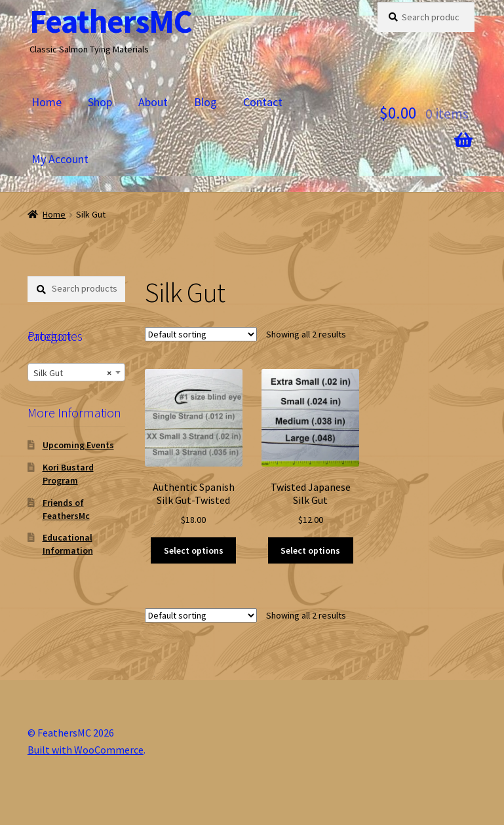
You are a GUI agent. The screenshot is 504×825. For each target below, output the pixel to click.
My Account (60, 159)
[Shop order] (201, 334)
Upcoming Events (78, 445)
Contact (263, 102)
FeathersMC (111, 21)
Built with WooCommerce (86, 750)
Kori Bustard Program (68, 474)
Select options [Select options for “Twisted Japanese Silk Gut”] (310, 550)
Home (47, 102)
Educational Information (68, 544)
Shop (100, 102)
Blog (205, 102)
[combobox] (76, 372)
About (153, 102)
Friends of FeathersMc (66, 509)
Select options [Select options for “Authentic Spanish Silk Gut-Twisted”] (194, 550)
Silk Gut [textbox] (72, 373)
